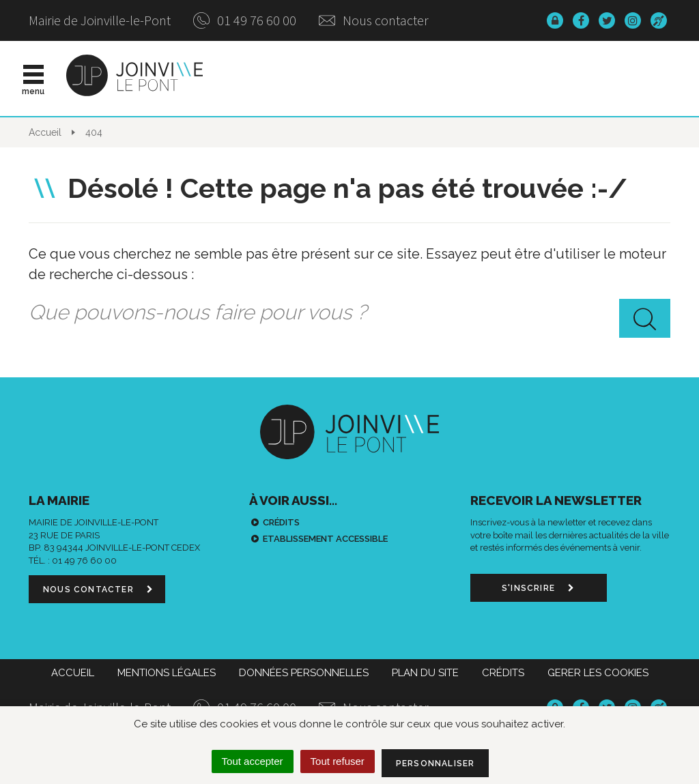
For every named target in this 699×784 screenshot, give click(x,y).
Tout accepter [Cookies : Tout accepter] (253, 761)
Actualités (293, 78)
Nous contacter (374, 20)
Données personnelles (304, 673)
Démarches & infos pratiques (546, 78)
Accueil (73, 673)
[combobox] (349, 313)
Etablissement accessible (325, 539)
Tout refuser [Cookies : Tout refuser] (338, 761)
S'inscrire (538, 588)
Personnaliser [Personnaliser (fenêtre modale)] (436, 764)
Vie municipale (389, 78)
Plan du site (425, 673)
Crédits (281, 522)
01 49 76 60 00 (245, 20)
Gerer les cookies (598, 673)
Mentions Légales (167, 673)
